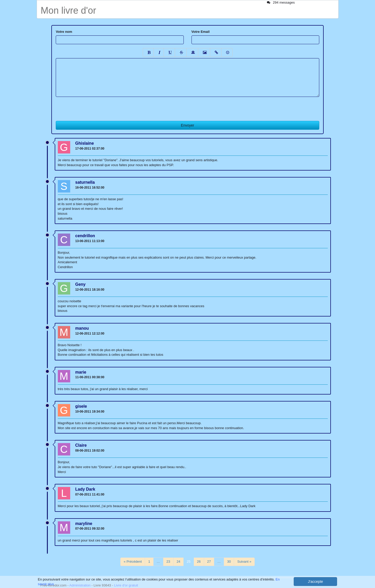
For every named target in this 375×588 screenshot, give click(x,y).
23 (168, 562)
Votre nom (64, 32)
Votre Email (201, 32)
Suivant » (244, 562)
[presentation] (95, 107)
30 (229, 562)
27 (209, 562)
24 (178, 562)
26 (199, 562)
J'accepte (316, 582)
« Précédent (133, 562)
